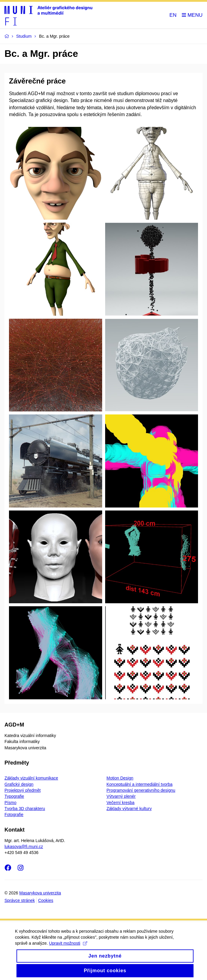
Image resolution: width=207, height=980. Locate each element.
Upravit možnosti (68, 948)
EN (173, 15)
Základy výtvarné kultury (129, 809)
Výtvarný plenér (121, 796)
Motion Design (120, 778)
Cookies (46, 900)
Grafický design (19, 784)
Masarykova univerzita (40, 893)
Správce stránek (20, 900)
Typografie (14, 796)
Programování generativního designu (141, 790)
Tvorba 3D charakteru (25, 809)
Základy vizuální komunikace (31, 778)
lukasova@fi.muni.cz (24, 847)
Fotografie (14, 815)
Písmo (10, 803)
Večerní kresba (121, 803)
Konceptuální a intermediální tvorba (140, 784)
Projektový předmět (23, 790)
